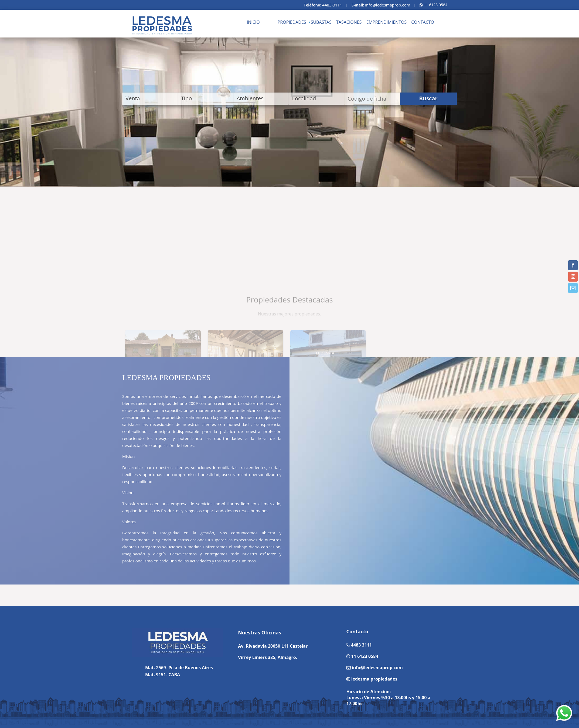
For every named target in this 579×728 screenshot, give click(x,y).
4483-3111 (332, 5)
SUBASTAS (321, 22)
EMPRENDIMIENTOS (387, 22)
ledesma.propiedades (374, 679)
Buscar (428, 98)
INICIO (253, 22)
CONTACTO (423, 22)
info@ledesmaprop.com (388, 5)
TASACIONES (349, 22)
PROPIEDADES (292, 22)
